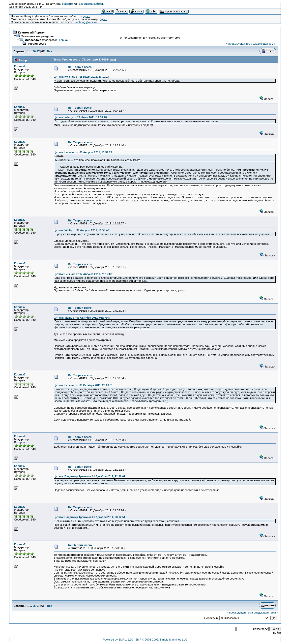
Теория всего (37, 44)
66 (34, 51)
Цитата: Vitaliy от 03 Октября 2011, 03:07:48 (82, 318)
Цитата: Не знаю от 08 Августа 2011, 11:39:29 (83, 152)
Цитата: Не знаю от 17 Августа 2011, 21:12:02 (83, 274)
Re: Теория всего (80, 67)
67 (38, 51)
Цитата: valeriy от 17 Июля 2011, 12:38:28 (80, 117)
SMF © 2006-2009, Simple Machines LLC (161, 640)
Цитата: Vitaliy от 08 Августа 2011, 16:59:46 (81, 230)
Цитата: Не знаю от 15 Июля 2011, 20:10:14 (81, 77)
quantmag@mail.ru (85, 22)
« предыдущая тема (239, 44)
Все (50, 51)
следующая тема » (265, 44)
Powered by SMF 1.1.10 (118, 640)
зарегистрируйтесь (91, 4)
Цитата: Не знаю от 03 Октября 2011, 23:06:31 (83, 385)
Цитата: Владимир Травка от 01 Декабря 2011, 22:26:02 (90, 476)
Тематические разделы (37, 36)
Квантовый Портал (31, 32)
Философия (33, 40)
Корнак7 (64, 40)
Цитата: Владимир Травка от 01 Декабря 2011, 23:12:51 (90, 517)
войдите (68, 4)
